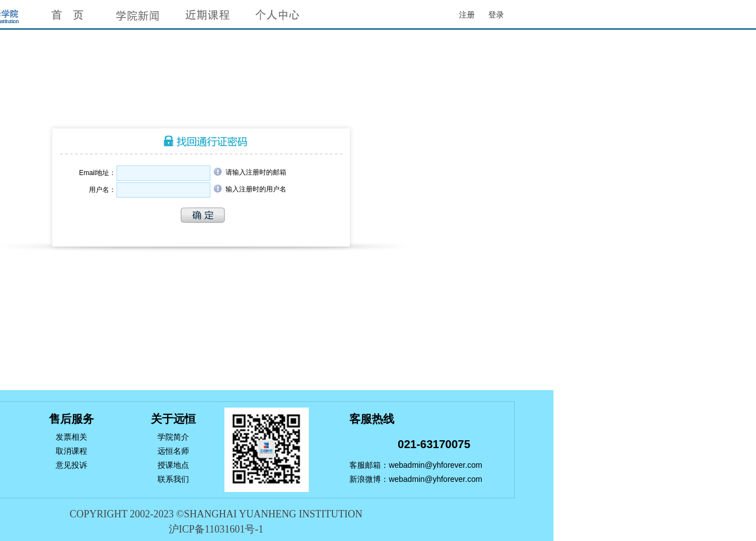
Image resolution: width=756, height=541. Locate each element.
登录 (496, 15)
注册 (467, 15)
